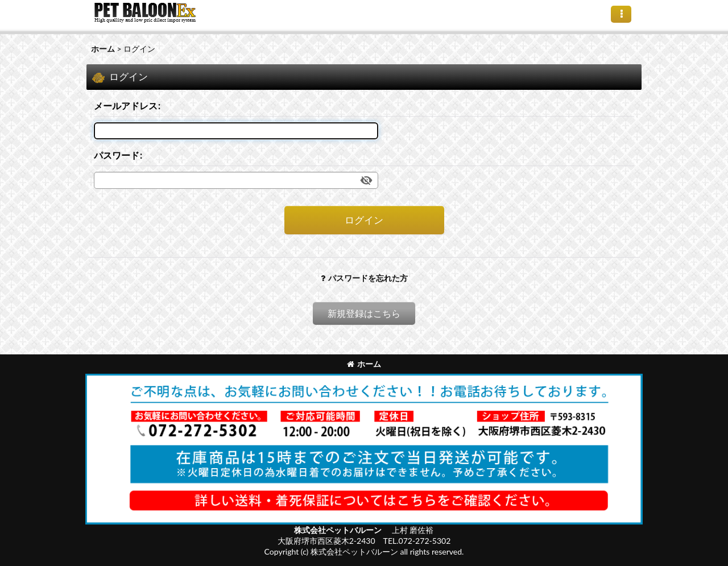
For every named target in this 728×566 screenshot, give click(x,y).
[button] (621, 14)
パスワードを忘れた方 (364, 278)
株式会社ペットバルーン (339, 530)
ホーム (364, 364)
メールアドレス (126, 106)
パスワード (117, 155)
